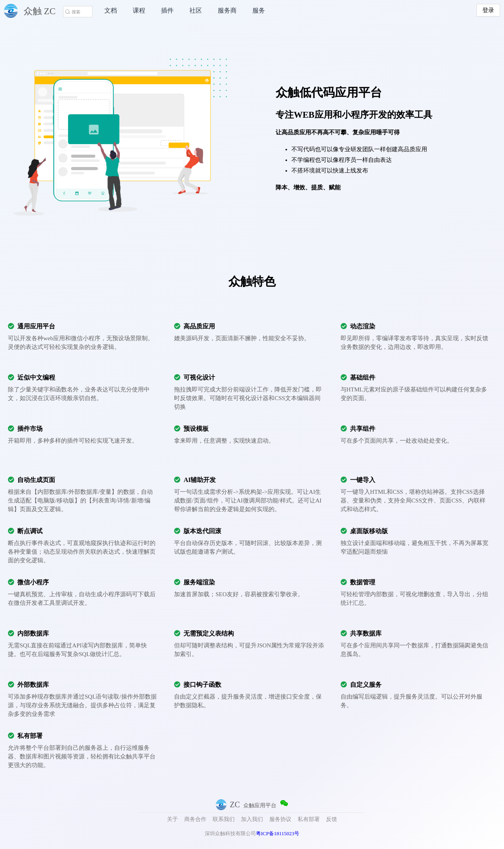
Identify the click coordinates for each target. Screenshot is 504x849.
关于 (172, 819)
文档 (111, 10)
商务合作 (195, 819)
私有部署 (309, 819)
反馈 (332, 819)
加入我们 (252, 819)
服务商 (227, 10)
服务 (259, 10)
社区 (196, 10)
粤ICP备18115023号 (278, 833)
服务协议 (280, 819)
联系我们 (224, 819)
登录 (488, 10)
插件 (167, 10)
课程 (139, 10)
